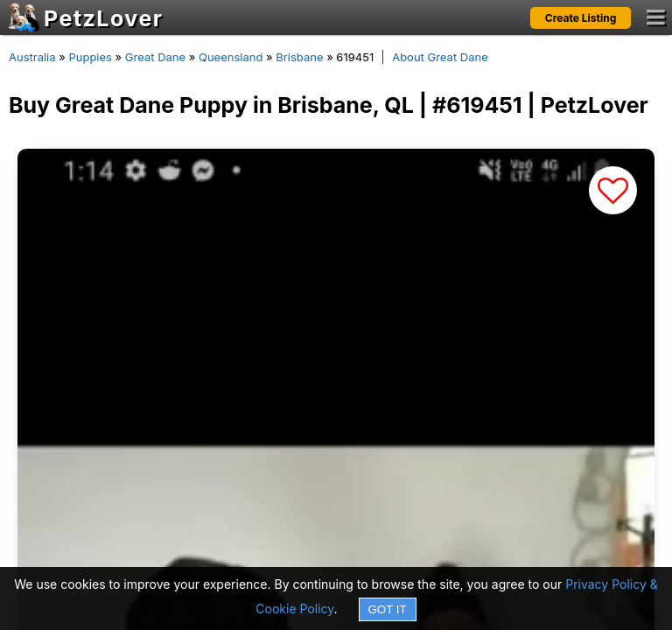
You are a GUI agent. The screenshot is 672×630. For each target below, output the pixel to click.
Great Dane (155, 57)
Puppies (90, 57)
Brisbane (299, 57)
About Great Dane (440, 57)
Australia (32, 57)
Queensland (231, 57)
